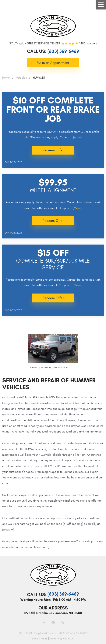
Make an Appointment (53, 63)
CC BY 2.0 (68, 367)
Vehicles (21, 78)
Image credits (39, 639)
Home (6, 78)
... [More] (76, 137)
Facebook (44, 623)
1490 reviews (88, 43)
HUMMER (39, 78)
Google (53, 623)
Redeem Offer (53, 150)
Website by (62, 639)
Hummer (33, 367)
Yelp (62, 623)
